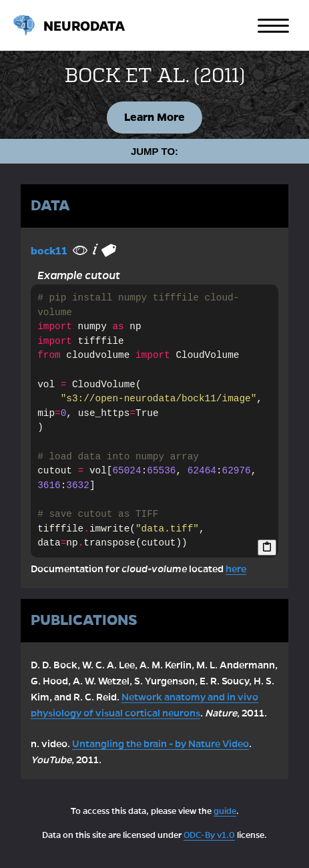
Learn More (154, 118)
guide (225, 811)
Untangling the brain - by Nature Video (161, 744)
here (236, 569)
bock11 (49, 251)
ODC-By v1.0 (209, 835)
